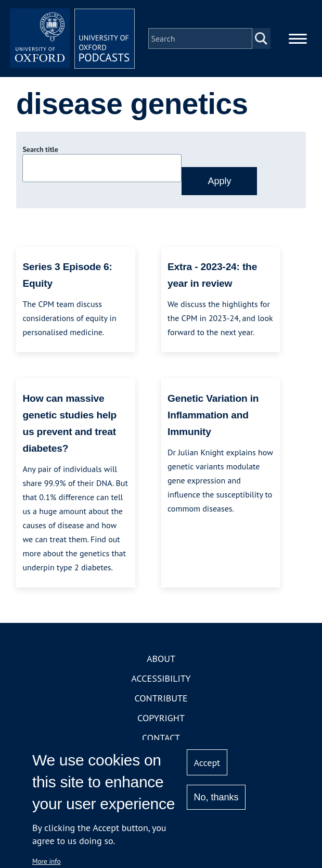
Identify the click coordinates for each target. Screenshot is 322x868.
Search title (40, 149)
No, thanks (216, 797)
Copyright (161, 718)
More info (47, 861)
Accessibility (161, 678)
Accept (207, 763)
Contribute (161, 698)
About (161, 659)
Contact (161, 738)
